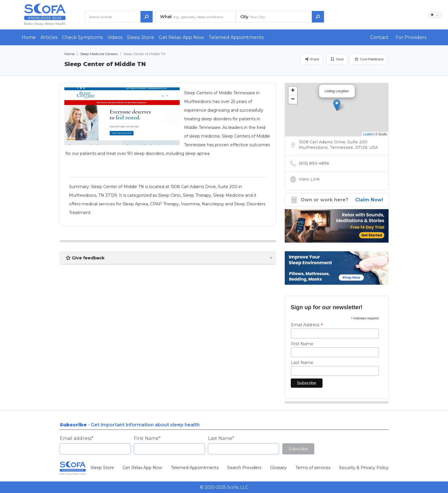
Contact (379, 37)
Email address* (77, 438)
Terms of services (313, 468)
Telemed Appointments (236, 37)
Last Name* (221, 438)
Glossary (278, 468)
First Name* (147, 438)
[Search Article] (113, 17)
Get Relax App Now (181, 37)
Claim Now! (369, 200)
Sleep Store (140, 37)
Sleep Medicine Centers (99, 54)
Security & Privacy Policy (364, 468)
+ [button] (293, 91)
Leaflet (368, 134)
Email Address (307, 325)
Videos (115, 37)
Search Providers (244, 468)
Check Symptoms (82, 37)
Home (29, 37)
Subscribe (298, 449)
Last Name (302, 363)
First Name (302, 344)
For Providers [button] (411, 37)
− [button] (293, 100)
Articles (49, 37)
